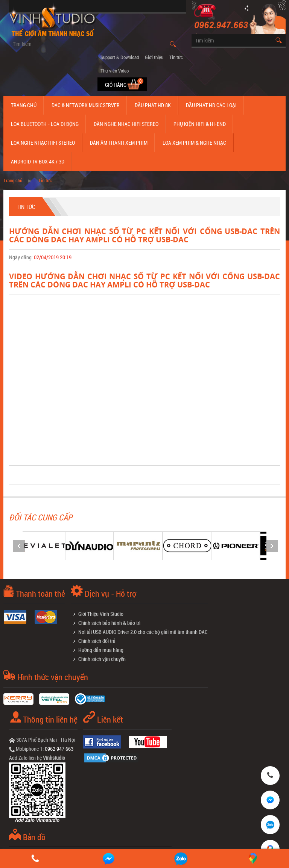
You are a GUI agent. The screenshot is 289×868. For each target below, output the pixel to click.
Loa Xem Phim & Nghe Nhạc (194, 143)
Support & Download (120, 57)
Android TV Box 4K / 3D (38, 161)
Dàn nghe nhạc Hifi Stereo (126, 124)
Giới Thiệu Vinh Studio (101, 614)
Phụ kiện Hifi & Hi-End (200, 124)
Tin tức (176, 57)
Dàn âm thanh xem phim (119, 143)
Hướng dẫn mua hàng (101, 650)
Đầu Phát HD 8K (153, 105)
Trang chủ (24, 105)
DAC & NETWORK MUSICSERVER (86, 105)
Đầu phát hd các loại (211, 105)
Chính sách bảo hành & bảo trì (109, 623)
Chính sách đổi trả (97, 641)
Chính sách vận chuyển (102, 659)
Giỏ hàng (116, 85)
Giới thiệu (154, 57)
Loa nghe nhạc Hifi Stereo (43, 143)
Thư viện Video (115, 71)
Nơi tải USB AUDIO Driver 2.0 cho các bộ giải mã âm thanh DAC (143, 632)
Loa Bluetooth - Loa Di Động (45, 124)
